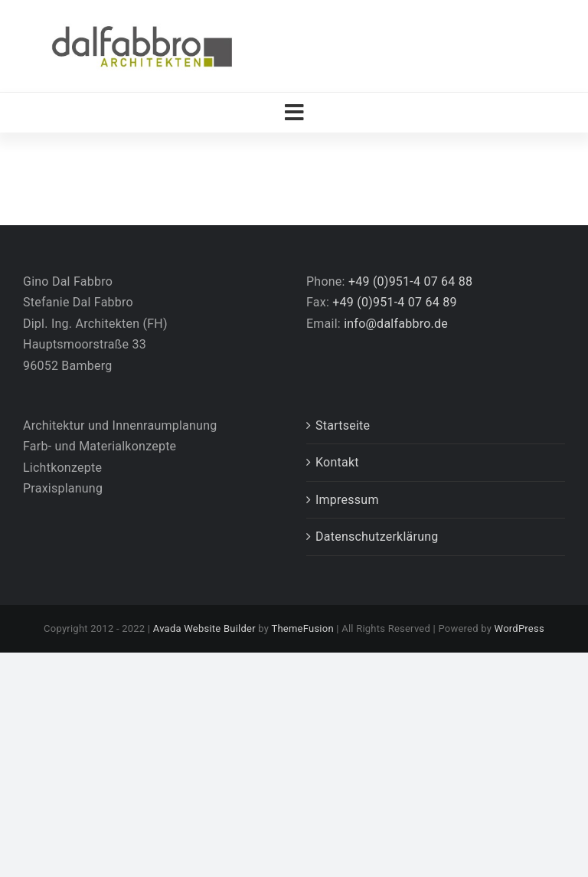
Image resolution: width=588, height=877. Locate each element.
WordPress (519, 628)
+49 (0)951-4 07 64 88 (410, 281)
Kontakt (337, 462)
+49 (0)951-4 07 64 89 (394, 302)
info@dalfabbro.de (396, 324)
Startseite (343, 425)
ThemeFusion (302, 628)
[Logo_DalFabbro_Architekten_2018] (142, 25)
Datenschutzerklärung (377, 537)
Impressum (347, 500)
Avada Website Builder (204, 628)
